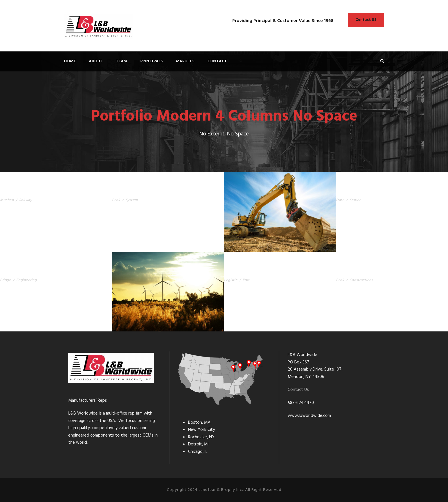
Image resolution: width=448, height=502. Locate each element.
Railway (26, 200)
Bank (116, 200)
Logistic (231, 280)
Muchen (7, 200)
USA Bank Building (135, 192)
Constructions (361, 280)
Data (340, 200)
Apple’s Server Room (361, 192)
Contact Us (298, 390)
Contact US (366, 20)
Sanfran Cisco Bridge (27, 271)
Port (246, 280)
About (96, 61)
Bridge (5, 280)
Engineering (27, 280)
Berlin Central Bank (361, 271)
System (132, 200)
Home (70, 61)
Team (122, 61)
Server (355, 200)
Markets (185, 61)
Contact (217, 61)
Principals (152, 61)
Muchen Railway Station (31, 192)
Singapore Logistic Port (255, 271)
